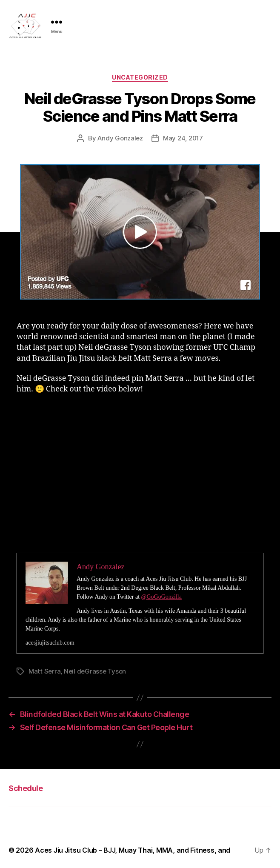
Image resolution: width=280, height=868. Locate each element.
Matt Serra (44, 671)
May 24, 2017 (183, 138)
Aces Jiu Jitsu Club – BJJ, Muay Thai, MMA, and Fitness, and (133, 850)
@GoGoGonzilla (161, 597)
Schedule (26, 788)
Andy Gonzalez (120, 138)
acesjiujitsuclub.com (50, 643)
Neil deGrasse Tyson (95, 671)
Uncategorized (140, 77)
